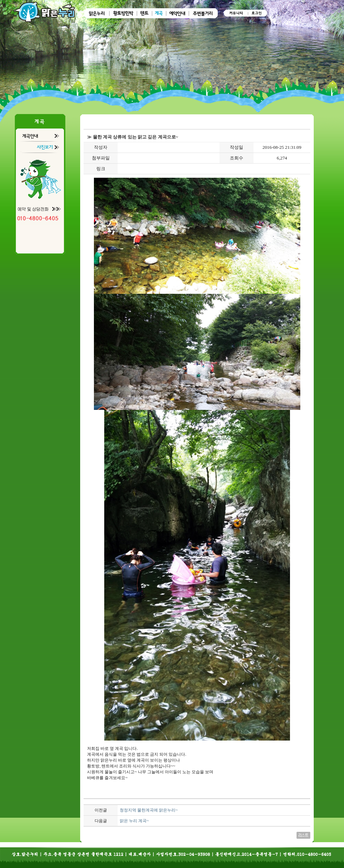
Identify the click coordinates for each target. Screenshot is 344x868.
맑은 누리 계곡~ (134, 821)
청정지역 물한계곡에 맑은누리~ (149, 810)
